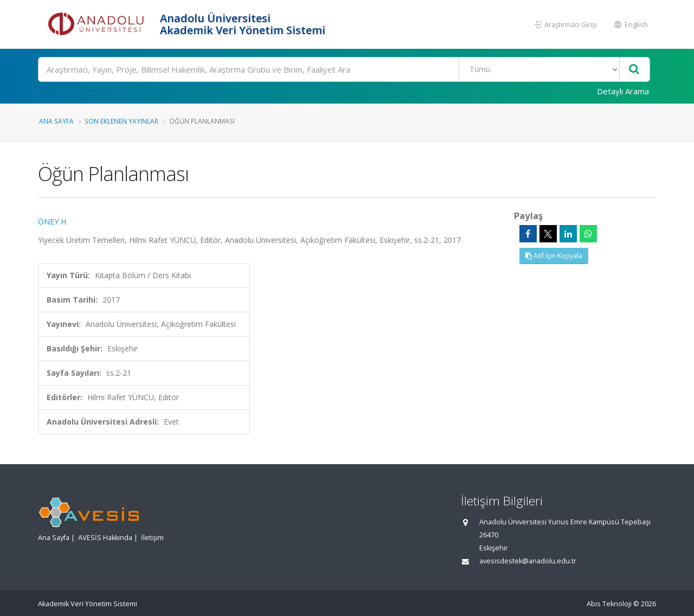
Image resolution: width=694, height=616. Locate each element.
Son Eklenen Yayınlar (121, 121)
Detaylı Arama (623, 91)
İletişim (152, 538)
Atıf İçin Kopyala (554, 256)
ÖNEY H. (53, 222)
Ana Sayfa (56, 121)
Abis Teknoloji (609, 604)
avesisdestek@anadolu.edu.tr (528, 561)
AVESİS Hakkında (105, 538)
